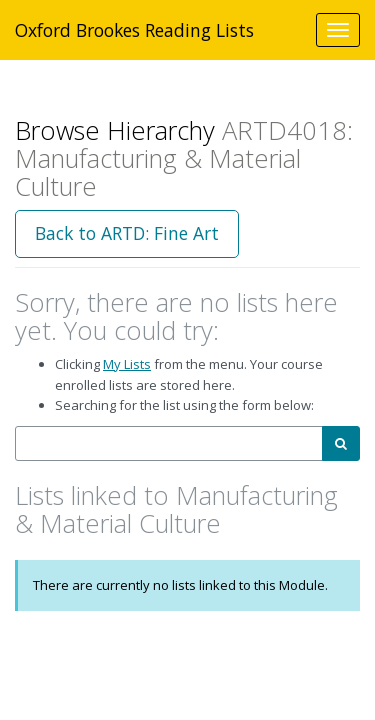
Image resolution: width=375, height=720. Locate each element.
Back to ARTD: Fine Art (127, 233)
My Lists (127, 364)
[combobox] (169, 443)
